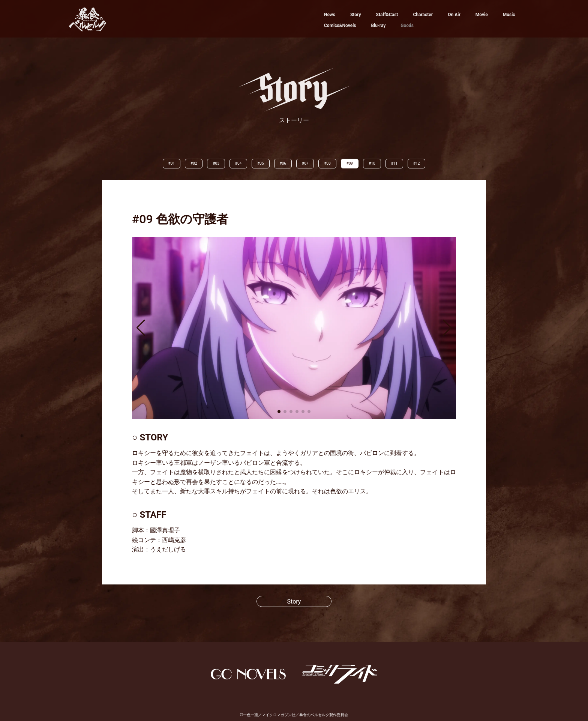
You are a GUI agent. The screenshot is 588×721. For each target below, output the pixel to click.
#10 (372, 163)
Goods (407, 26)
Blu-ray (378, 26)
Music (509, 15)
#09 (350, 163)
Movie (482, 15)
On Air (454, 15)
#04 (238, 163)
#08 (327, 163)
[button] (141, 328)
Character (423, 15)
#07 (305, 163)
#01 (172, 163)
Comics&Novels (340, 26)
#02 (194, 163)
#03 (216, 163)
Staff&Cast (387, 15)
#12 (416, 163)
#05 (260, 163)
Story (356, 15)
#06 (283, 163)
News (330, 15)
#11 (394, 163)
